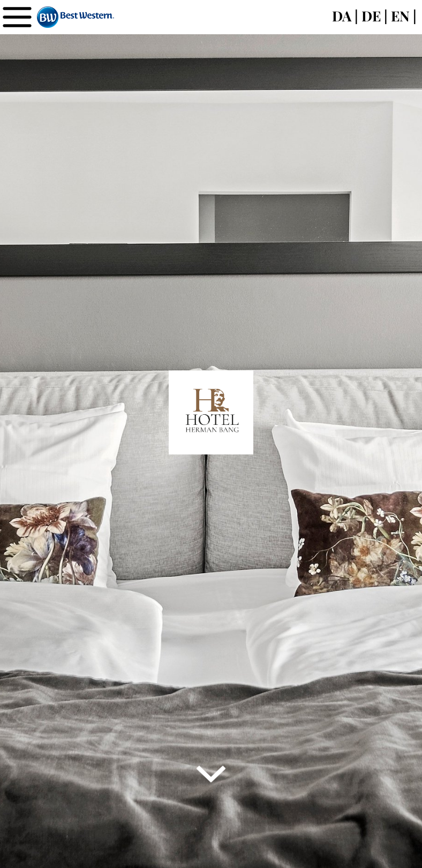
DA (342, 16)
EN (400, 16)
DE (371, 16)
